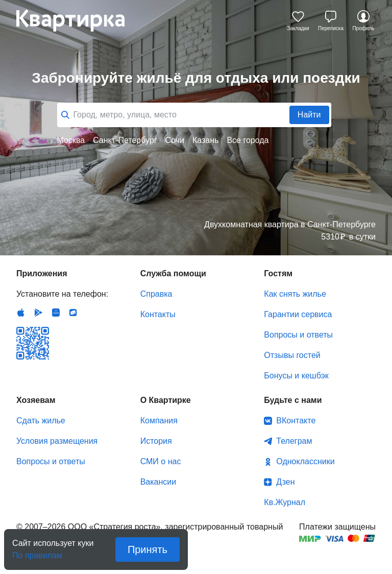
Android (38, 313)
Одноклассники (305, 461)
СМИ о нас (161, 461)
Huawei (56, 313)
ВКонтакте (296, 421)
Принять (148, 549)
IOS (21, 313)
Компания (159, 421)
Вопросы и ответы (298, 335)
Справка (156, 294)
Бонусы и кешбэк (296, 376)
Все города (248, 140)
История (156, 441)
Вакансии (158, 482)
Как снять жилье (295, 294)
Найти (309, 115)
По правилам (37, 552)
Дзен (285, 482)
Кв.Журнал (285, 502)
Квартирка (78, 20)
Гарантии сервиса (298, 314)
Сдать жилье (41, 421)
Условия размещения (57, 441)
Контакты (158, 314)
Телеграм (294, 441)
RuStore (73, 313)
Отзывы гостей (292, 355)
